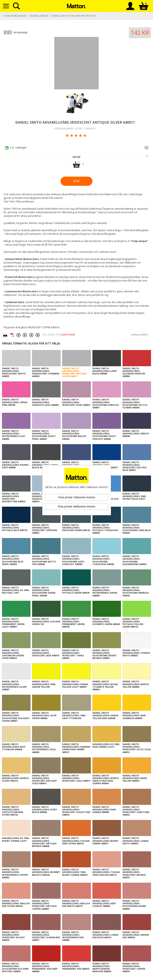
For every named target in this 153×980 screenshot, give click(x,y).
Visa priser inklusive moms (77, 497)
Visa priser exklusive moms (76, 506)
